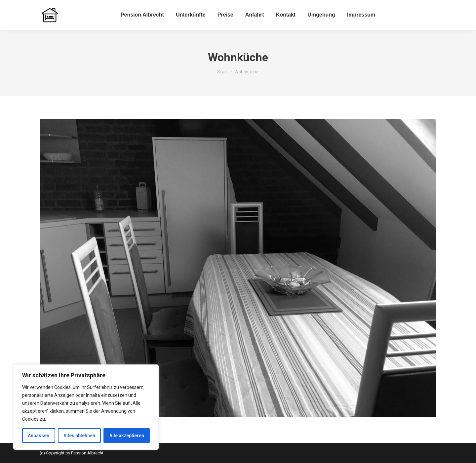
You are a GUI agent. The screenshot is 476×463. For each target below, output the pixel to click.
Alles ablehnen (79, 436)
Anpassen (39, 436)
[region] (86, 407)
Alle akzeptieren (127, 436)
